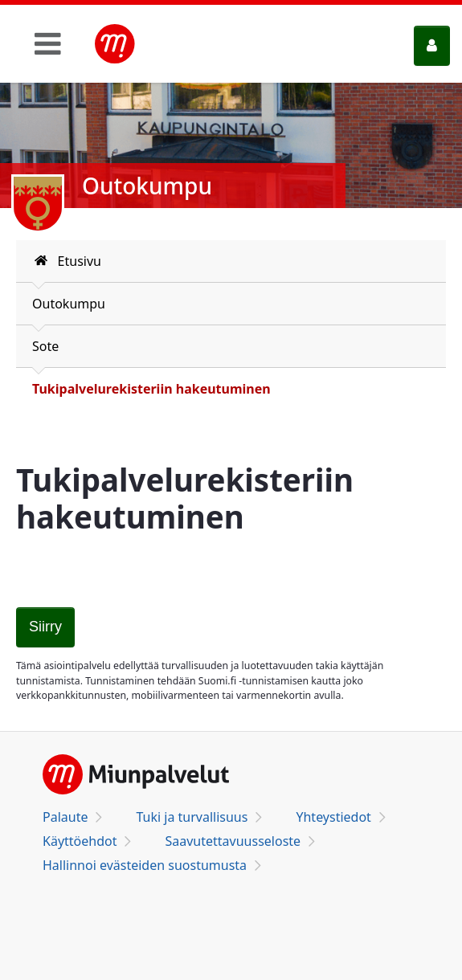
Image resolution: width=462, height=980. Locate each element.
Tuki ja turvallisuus (192, 817)
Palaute (65, 817)
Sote (45, 346)
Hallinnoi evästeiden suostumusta (145, 865)
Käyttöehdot (80, 841)
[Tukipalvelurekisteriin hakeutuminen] (45, 627)
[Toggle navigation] (48, 43)
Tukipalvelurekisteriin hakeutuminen (151, 389)
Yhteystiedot (333, 817)
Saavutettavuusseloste (233, 841)
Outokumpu (69, 304)
